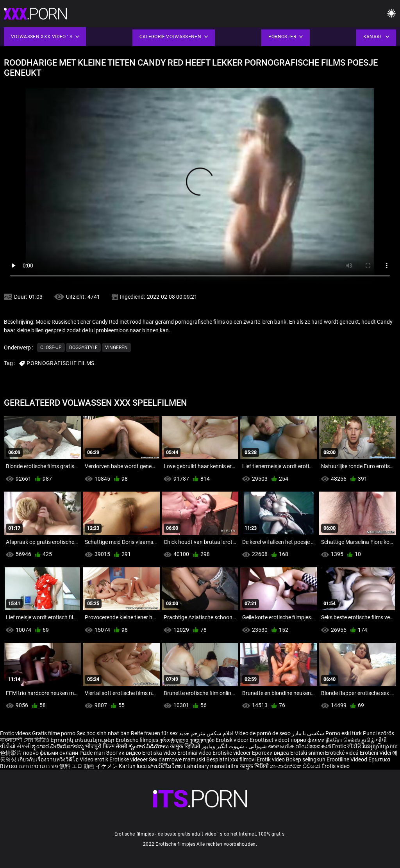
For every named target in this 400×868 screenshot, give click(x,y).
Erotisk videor (233, 740)
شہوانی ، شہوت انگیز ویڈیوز (235, 746)
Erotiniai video (195, 753)
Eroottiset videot (270, 740)
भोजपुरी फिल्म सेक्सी (106, 746)
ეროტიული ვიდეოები (187, 740)
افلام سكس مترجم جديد (206, 733)
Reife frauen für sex (154, 733)
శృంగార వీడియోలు (149, 746)
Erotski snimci (308, 753)
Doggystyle (83, 348)
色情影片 (12, 753)
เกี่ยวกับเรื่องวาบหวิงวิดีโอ (49, 759)
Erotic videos (16, 733)
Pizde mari (92, 753)
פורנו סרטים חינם (38, 766)
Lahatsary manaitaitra (212, 766)
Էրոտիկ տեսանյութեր (83, 740)
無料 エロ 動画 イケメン (88, 766)
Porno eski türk (344, 733)
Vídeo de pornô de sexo (263, 733)
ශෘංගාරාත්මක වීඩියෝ (296, 766)
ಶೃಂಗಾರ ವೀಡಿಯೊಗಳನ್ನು (59, 746)
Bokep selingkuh (306, 759)
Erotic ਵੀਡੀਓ (347, 746)
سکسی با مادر (308, 733)
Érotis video (336, 766)
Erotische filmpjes (137, 740)
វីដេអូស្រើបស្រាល (380, 746)
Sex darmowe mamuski (177, 759)
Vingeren (116, 348)
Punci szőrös (379, 733)
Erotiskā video (160, 753)
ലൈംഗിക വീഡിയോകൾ (300, 746)
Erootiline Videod (347, 759)
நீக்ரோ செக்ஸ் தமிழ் (350, 740)
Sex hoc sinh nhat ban (103, 733)
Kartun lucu (133, 766)
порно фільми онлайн (51, 753)
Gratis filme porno (54, 733)
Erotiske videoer (232, 753)
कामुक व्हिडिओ (186, 746)
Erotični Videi (376, 753)
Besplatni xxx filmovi (231, 759)
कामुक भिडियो (255, 766)
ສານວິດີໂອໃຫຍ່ (166, 766)
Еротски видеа (271, 753)
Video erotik (95, 759)
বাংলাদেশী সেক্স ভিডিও (25, 740)
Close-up (51, 348)
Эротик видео (124, 753)
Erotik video (271, 759)
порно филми (308, 740)
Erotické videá (342, 753)
